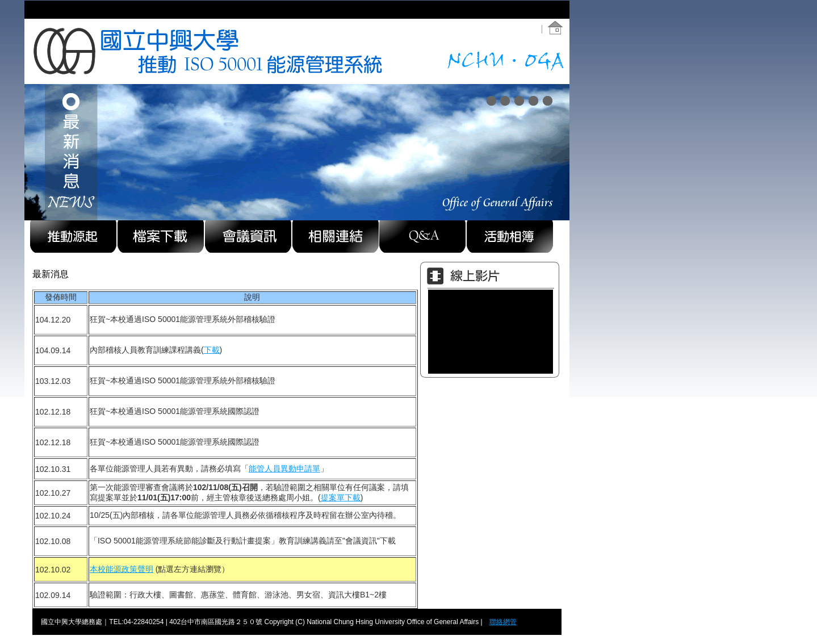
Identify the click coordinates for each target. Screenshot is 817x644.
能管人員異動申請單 (284, 469)
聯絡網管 (503, 622)
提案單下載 (341, 497)
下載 (212, 350)
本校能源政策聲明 (121, 569)
